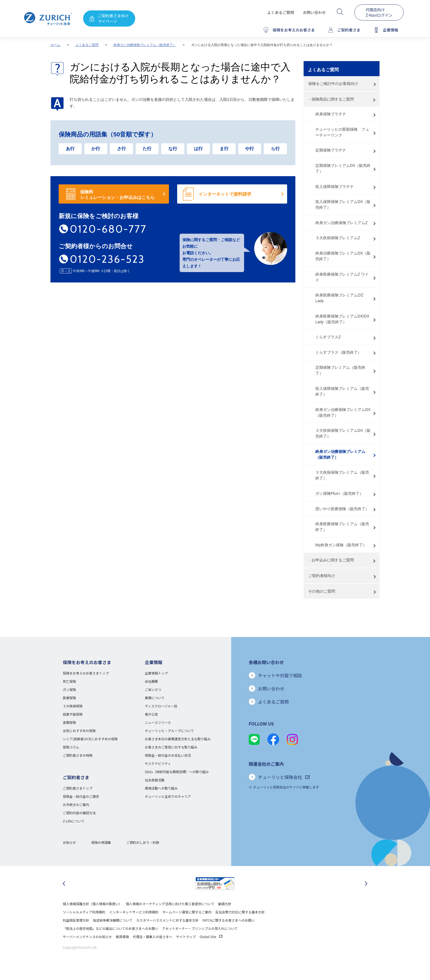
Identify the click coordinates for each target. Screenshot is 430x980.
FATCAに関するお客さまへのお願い (228, 920)
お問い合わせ (314, 12)
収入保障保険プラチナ (335, 187)
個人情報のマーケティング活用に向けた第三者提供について (170, 904)
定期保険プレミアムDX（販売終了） (343, 168)
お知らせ (69, 842)
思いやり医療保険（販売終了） (342, 509)
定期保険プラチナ (331, 150)
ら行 (275, 149)
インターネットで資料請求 (225, 194)
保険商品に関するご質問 (333, 99)
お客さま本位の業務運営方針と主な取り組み (178, 739)
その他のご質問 (322, 591)
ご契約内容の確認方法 (79, 813)
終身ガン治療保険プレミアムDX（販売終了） (343, 412)
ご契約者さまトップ (78, 788)
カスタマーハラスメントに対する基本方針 (168, 920)
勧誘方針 (225, 904)
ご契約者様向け (322, 576)
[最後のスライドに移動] (64, 884)
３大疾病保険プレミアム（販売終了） (342, 475)
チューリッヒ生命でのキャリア (168, 796)
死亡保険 (69, 681)
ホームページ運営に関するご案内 (187, 912)
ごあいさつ (153, 689)
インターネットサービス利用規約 (134, 912)
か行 (96, 149)
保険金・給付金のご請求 (81, 796)
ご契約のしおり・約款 (143, 842)
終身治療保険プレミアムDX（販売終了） (343, 256)
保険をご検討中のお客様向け (333, 84)
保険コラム (71, 747)
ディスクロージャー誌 (161, 706)
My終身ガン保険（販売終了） (341, 545)
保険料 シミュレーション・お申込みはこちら (117, 195)
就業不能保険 (73, 714)
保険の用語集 (101, 842)
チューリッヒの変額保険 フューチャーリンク (342, 132)
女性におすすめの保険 (79, 731)
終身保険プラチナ (331, 114)
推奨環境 (122, 937)
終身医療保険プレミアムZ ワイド (342, 277)
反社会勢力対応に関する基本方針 (240, 912)
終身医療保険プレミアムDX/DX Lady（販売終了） (342, 319)
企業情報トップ (156, 673)
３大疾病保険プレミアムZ (338, 238)
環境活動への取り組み (161, 788)
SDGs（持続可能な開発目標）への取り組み (177, 772)
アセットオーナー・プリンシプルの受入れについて (200, 928)
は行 (198, 149)
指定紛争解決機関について (113, 920)
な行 (173, 149)
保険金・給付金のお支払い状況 (168, 755)
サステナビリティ (158, 763)
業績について (155, 698)
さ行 (121, 149)
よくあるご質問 (281, 12)
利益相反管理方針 (76, 920)
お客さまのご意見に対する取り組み (171, 747)
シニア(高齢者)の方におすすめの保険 (90, 739)
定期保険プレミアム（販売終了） (340, 370)
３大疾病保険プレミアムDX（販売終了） (343, 433)
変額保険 (69, 722)
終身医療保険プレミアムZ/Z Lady (339, 298)
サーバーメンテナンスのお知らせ (87, 937)
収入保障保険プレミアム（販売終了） (342, 391)
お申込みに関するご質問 (333, 560)
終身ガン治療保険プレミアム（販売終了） (145, 45)
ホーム (55, 45)
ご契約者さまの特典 (78, 755)
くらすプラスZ (328, 337)
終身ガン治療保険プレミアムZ (342, 223)
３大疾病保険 (73, 706)
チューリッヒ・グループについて (169, 731)
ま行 (224, 149)
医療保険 (69, 698)
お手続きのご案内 (76, 805)
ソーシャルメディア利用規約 (84, 912)
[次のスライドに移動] (366, 884)
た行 (147, 149)
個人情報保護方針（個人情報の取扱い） (92, 904)
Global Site (211, 937)
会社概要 (151, 681)
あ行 (70, 149)
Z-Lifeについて (74, 821)
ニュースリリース (158, 722)
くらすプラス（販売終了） (338, 352)
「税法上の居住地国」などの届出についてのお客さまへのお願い (111, 928)
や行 (250, 149)
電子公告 (151, 714)
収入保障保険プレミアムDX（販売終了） (343, 205)
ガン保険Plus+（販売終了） (339, 493)
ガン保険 (69, 689)
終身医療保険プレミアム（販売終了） (342, 527)
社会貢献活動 (155, 780)
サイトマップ (186, 937)
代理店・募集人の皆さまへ (152, 937)
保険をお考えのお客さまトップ (86, 673)
